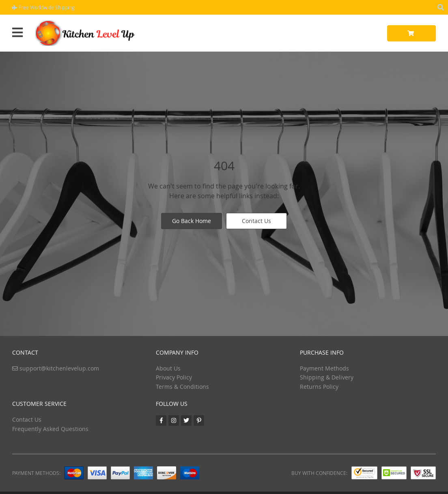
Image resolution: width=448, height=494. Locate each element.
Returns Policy (319, 387)
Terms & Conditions (182, 387)
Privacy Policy (174, 377)
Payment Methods (324, 368)
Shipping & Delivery (327, 377)
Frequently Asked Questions (50, 429)
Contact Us (256, 221)
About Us (168, 368)
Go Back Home (192, 221)
